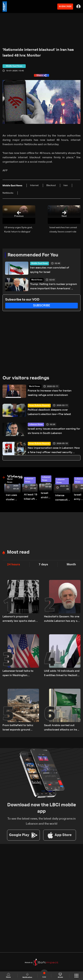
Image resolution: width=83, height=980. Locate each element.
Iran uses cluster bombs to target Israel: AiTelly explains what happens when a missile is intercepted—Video (13, 498)
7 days (43, 565)
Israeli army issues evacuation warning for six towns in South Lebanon (54, 431)
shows (60, 975)
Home (9, 976)
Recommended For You (33, 255)
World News (37, 280)
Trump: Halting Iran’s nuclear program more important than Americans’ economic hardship (54, 287)
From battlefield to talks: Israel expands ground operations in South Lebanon (21, 728)
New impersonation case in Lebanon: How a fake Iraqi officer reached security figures (54, 451)
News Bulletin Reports (39, 406)
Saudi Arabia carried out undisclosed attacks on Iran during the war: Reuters (61, 728)
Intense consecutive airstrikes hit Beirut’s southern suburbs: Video (63, 498)
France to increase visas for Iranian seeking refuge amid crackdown (50, 393)
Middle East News (39, 263)
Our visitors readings (26, 378)
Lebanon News (36, 425)
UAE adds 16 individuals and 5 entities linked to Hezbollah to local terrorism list (62, 674)
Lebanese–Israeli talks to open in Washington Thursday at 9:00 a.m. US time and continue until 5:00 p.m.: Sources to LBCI (20, 674)
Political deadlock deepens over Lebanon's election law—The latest (49, 412)
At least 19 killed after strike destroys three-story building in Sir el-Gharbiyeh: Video (31, 497)
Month (71, 565)
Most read (18, 552)
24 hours (14, 565)
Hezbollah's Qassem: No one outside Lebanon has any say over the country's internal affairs (62, 619)
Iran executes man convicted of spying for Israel (50, 270)
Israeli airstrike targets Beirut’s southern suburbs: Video (46, 496)
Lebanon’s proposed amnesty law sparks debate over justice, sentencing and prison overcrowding (20, 619)
